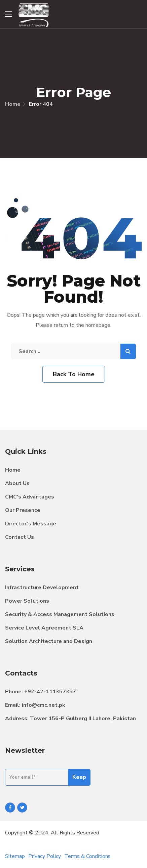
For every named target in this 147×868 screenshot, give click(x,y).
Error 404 (41, 104)
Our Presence (23, 510)
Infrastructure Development (42, 588)
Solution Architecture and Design (49, 641)
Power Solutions (27, 601)
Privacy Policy (45, 856)
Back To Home (74, 374)
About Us (17, 483)
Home (13, 104)
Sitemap (15, 856)
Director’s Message (31, 524)
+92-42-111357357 (50, 692)
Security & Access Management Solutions (60, 614)
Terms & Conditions (87, 856)
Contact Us (20, 537)
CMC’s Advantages (30, 497)
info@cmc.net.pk (44, 705)
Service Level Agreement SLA (44, 628)
